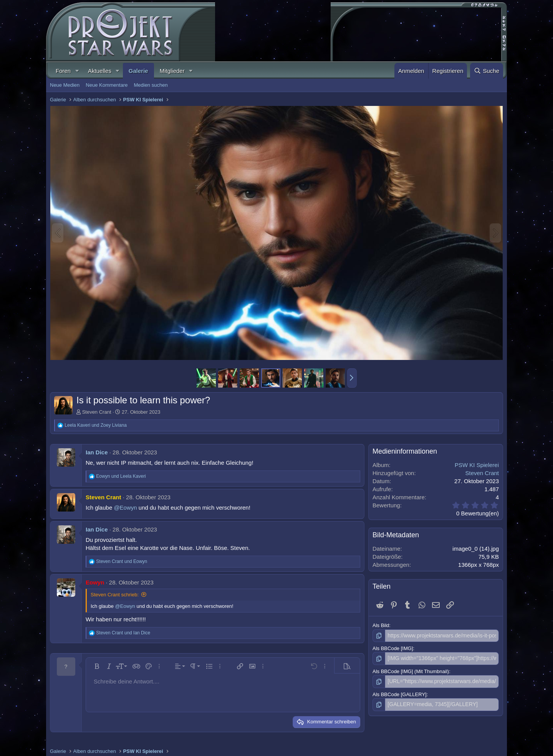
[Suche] (487, 71)
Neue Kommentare (107, 85)
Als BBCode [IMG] (393, 648)
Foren (63, 71)
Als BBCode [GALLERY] (400, 692)
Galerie (138, 71)
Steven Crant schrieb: (115, 595)
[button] (77, 71)
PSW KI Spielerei (477, 465)
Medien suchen (151, 85)
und (95, 425)
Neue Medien (65, 85)
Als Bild (381, 625)
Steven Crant (97, 412)
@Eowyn (125, 508)
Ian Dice (97, 452)
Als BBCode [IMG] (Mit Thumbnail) (411, 670)
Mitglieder (172, 71)
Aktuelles (100, 71)
